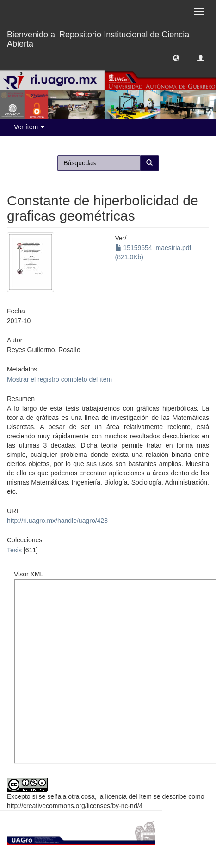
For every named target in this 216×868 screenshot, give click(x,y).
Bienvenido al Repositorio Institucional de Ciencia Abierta (98, 38)
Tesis (14, 550)
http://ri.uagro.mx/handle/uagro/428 (57, 521)
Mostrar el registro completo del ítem (59, 379)
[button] (176, 58)
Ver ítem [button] (29, 127)
